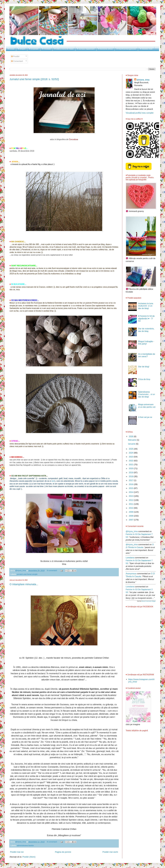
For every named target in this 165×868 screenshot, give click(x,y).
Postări (15, 56)
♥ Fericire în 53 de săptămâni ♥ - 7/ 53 (146, 319)
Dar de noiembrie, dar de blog (146, 330)
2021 (131, 465)
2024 (131, 453)
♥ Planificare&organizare (126, 49)
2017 (131, 480)
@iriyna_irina (143, 80)
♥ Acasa (11, 49)
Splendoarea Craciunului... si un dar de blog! (147, 394)
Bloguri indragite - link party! (146, 343)
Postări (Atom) (29, 857)
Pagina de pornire (63, 852)
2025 (131, 449)
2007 (131, 520)
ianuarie (132, 444)
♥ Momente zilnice (105, 49)
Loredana (130, 558)
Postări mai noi (17, 852)
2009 (131, 512)
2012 (131, 500)
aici (53, 481)
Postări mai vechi (110, 852)
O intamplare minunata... (24, 584)
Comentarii (17, 61)
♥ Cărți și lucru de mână (64, 49)
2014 (131, 492)
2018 (131, 476)
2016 (131, 484)
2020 (131, 469)
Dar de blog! (144, 367)
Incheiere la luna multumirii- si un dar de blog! (146, 306)
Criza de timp (144, 379)
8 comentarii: (52, 570)
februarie (132, 440)
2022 (131, 461)
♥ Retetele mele (146, 49)
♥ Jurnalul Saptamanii (86, 49)
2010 (131, 508)
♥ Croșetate (34, 49)
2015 (131, 488)
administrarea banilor (25, 845)
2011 (131, 504)
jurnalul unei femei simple (27, 574)
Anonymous (131, 574)
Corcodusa (73, 139)
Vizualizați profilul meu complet (140, 113)
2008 (131, 516)
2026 (131, 436)
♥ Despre (22, 49)
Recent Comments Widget (148, 601)
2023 (131, 457)
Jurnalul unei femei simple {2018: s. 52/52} (34, 79)
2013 (131, 496)
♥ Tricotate (46, 49)
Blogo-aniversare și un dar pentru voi (147, 406)
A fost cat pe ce (145, 417)
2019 (131, 473)
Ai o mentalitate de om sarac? (147, 355)
